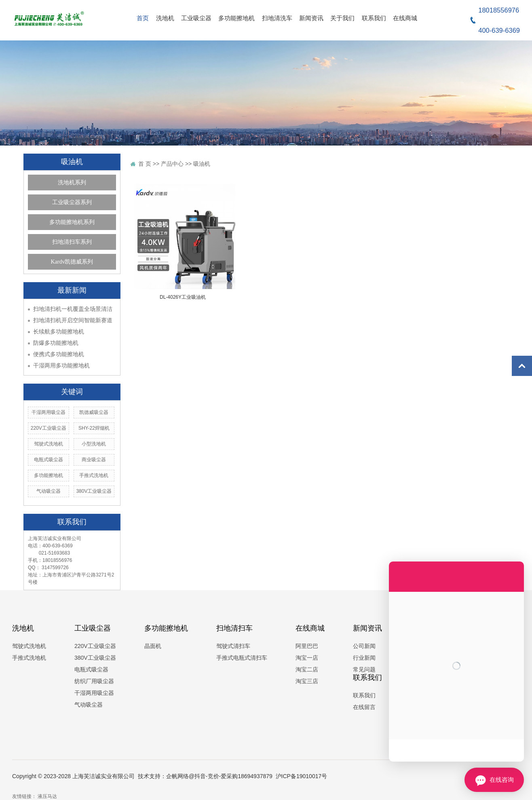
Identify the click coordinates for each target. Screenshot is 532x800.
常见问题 (364, 669)
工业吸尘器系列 (72, 202)
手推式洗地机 (94, 475)
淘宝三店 (307, 681)
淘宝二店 (307, 669)
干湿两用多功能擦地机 (61, 365)
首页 (143, 18)
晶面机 (153, 646)
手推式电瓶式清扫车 (242, 658)
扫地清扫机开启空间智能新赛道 (73, 320)
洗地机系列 (72, 183)
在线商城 (405, 18)
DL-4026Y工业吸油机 (183, 297)
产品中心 (172, 164)
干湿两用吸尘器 (49, 412)
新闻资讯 (311, 18)
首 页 (145, 164)
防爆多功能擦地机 (56, 343)
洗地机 (165, 18)
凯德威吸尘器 (94, 412)
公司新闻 (364, 646)
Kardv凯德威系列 (72, 262)
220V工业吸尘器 (49, 428)
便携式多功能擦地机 (59, 354)
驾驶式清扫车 (233, 646)
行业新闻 (364, 658)
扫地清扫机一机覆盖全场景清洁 (73, 309)
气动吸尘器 (49, 491)
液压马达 (47, 796)
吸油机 (202, 164)
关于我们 (342, 18)
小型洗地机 (94, 444)
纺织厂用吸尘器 (94, 681)
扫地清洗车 (277, 18)
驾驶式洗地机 (49, 444)
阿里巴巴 (307, 646)
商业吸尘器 (94, 460)
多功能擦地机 (236, 18)
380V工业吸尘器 (94, 491)
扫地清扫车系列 (72, 242)
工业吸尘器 (196, 18)
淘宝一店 (307, 658)
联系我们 (374, 18)
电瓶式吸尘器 (49, 460)
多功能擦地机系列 (72, 222)
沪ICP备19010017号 (302, 776)
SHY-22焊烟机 (94, 428)
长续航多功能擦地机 (59, 331)
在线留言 (364, 707)
